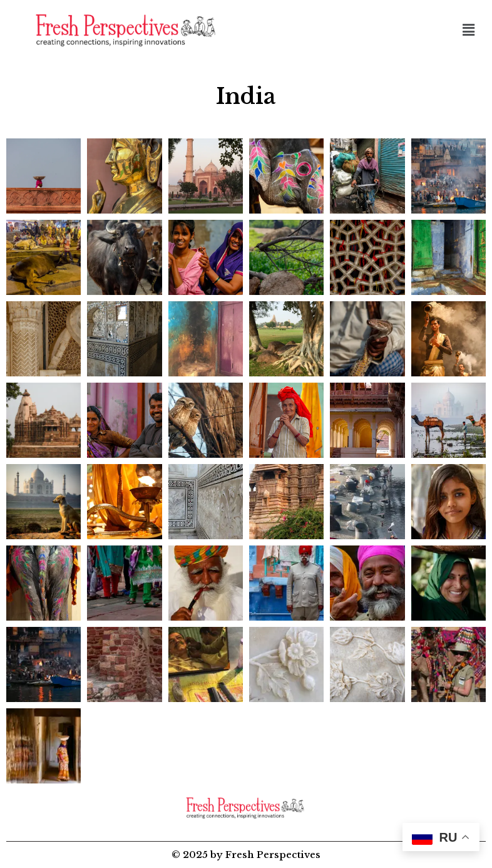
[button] (469, 30)
